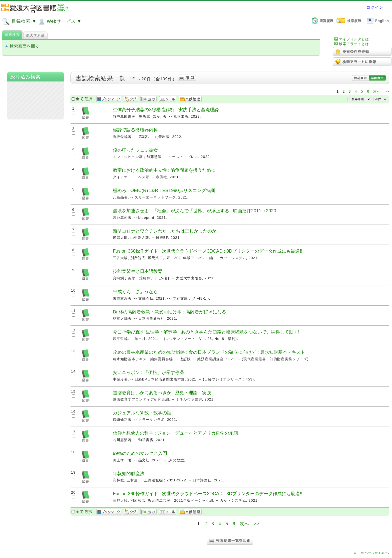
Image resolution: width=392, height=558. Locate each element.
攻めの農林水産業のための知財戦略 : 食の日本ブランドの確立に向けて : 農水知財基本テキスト (209, 352)
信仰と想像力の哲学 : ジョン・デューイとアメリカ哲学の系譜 (175, 433)
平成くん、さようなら (135, 292)
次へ (377, 91)
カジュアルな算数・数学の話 (142, 413)
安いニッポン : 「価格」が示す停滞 (148, 372)
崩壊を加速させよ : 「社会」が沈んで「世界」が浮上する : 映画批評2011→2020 (194, 211)
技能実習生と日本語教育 (138, 271)
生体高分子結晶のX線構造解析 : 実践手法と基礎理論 (166, 110)
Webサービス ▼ (60, 22)
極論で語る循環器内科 (135, 130)
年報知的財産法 (129, 474)
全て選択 (84, 99)
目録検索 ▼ (19, 22)
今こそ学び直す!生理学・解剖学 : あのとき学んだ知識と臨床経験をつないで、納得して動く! (206, 332)
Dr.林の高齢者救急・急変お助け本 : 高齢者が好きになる (169, 312)
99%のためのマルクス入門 (140, 453)
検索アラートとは (354, 44)
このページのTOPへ (373, 553)
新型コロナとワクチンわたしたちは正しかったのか (165, 231)
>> (387, 91)
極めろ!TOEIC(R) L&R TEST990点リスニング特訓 (164, 190)
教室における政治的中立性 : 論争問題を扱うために (164, 170)
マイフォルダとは (354, 39)
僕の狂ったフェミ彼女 (135, 150)
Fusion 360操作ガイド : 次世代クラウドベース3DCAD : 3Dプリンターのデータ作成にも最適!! (208, 251)
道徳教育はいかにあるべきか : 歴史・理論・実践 (162, 393)
